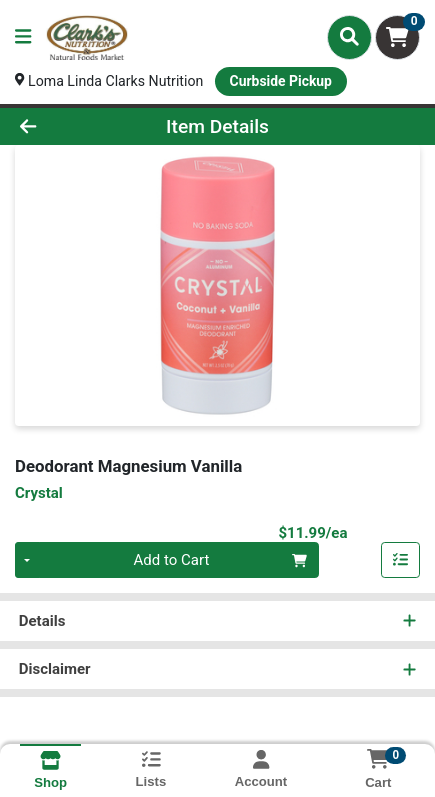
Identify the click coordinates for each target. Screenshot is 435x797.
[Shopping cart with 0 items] (397, 37)
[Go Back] (65, 127)
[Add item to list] (401, 563)
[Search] (349, 37)
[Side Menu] (23, 37)
